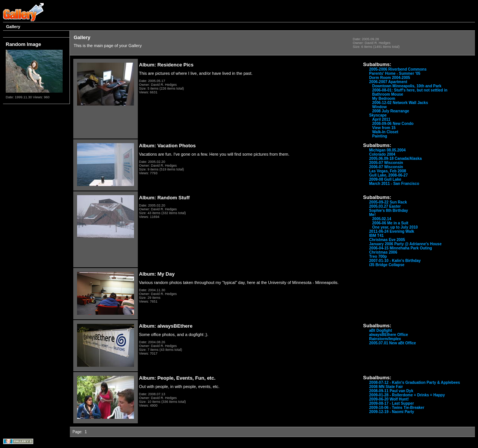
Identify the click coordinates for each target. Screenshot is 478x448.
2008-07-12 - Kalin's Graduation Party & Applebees (414, 383)
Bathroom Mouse (388, 94)
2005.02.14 (382, 219)
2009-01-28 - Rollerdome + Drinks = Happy (407, 395)
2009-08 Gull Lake (385, 179)
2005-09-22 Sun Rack (388, 202)
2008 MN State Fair (386, 387)
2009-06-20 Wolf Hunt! (389, 399)
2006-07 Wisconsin (386, 167)
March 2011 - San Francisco (394, 184)
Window (379, 107)
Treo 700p (378, 256)
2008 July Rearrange (390, 111)
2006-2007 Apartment (388, 82)
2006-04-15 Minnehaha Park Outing (401, 248)
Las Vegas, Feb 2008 (387, 171)
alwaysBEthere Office (388, 335)
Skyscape (378, 115)
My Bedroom (384, 99)
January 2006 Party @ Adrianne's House (405, 244)
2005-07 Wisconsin (386, 163)
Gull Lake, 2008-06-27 (388, 175)
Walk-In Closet (385, 132)
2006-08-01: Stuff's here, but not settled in (410, 90)
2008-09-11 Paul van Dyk (391, 391)
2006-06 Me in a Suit (390, 223)
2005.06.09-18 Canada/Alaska (395, 159)
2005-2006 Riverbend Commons (398, 69)
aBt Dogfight (380, 330)
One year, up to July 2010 (395, 227)
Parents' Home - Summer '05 (395, 73)
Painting (379, 136)
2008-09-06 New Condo (393, 124)
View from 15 (384, 128)
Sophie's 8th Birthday (388, 211)
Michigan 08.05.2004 (387, 150)
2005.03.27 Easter (385, 206)
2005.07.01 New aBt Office (392, 343)
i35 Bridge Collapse (387, 265)
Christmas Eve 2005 (387, 240)
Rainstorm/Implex (385, 339)
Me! (372, 215)
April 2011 (381, 119)
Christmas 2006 (383, 252)
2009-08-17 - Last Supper (391, 403)
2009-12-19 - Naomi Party (391, 412)
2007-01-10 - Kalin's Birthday (395, 261)
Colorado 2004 (382, 154)
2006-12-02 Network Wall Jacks (400, 103)
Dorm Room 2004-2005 (390, 78)
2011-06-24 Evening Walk (392, 231)
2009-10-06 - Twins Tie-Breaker (397, 408)
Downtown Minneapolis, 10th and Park (407, 86)
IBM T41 (376, 236)
